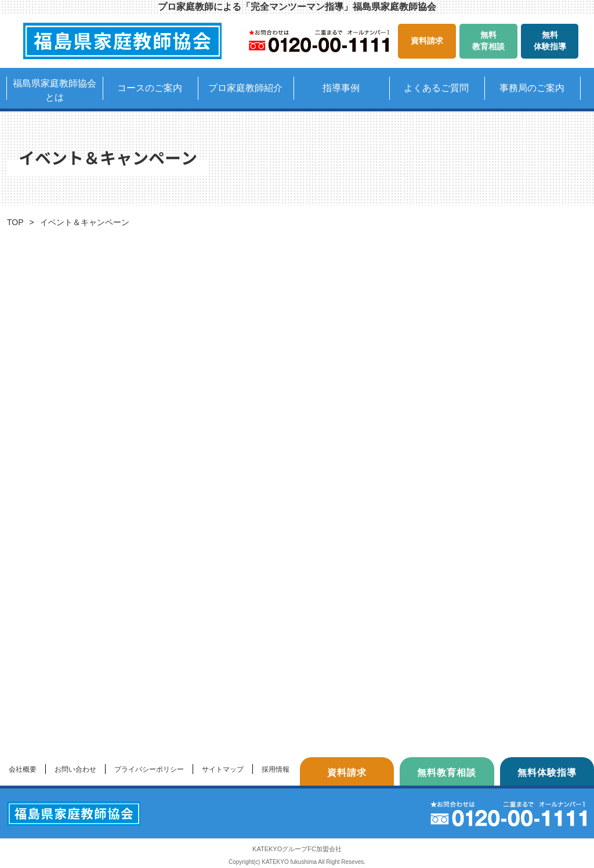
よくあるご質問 (436, 88)
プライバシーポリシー (149, 769)
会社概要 (23, 769)
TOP (15, 222)
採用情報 (276, 769)
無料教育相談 (488, 41)
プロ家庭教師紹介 (245, 88)
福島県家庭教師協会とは (55, 90)
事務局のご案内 (532, 88)
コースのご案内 (150, 88)
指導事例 (341, 88)
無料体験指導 (550, 41)
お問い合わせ (75, 769)
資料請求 (427, 41)
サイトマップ (223, 769)
